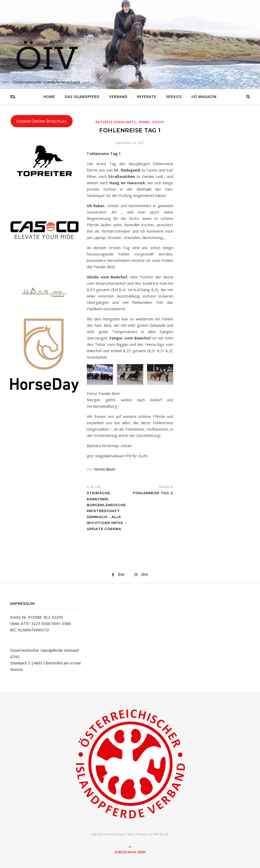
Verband (118, 97)
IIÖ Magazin (204, 97)
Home (49, 97)
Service (174, 97)
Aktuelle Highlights (116, 122)
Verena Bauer (105, 469)
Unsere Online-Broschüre (42, 121)
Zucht (158, 122)
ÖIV (46, 60)
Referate (147, 97)
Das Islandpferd (82, 97)
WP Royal (161, 834)
